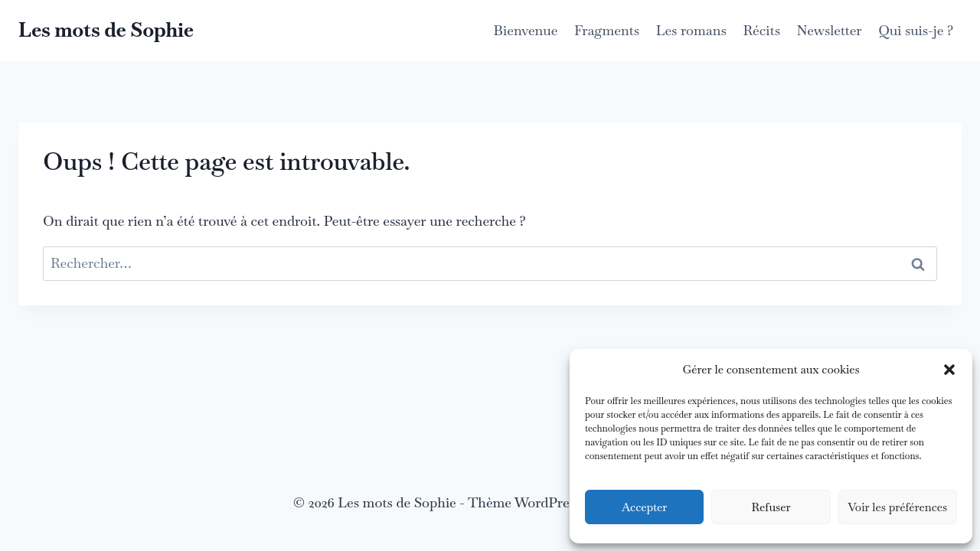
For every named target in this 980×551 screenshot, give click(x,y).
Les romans (691, 30)
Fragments (607, 30)
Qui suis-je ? (916, 30)
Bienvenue (526, 30)
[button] (949, 370)
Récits (761, 30)
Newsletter (830, 30)
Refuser (771, 507)
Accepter (645, 507)
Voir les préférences (898, 507)
